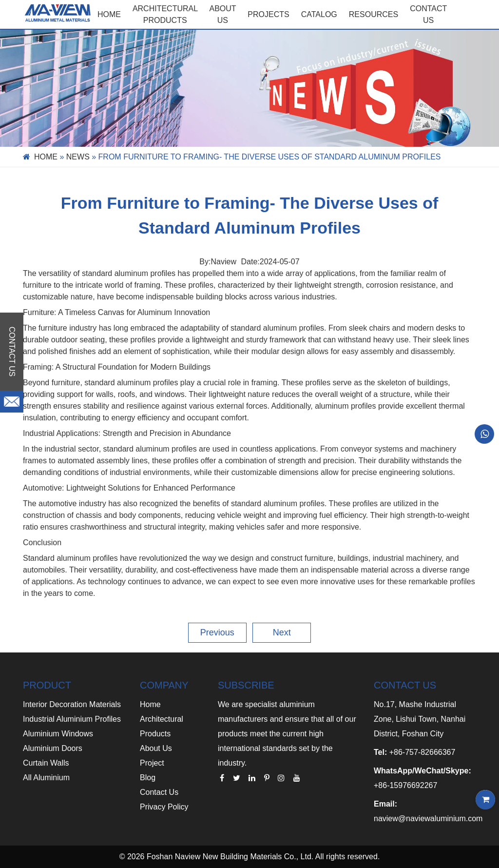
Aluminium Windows (58, 734)
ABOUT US (223, 14)
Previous (217, 632)
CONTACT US (428, 14)
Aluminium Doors (53, 748)
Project (152, 763)
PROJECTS (268, 14)
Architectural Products (165, 14)
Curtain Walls (46, 763)
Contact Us (159, 792)
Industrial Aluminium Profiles (72, 719)
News (78, 157)
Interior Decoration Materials (72, 704)
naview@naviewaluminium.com (428, 819)
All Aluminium (46, 778)
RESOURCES (374, 14)
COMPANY (164, 685)
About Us (156, 748)
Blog (148, 778)
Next (282, 632)
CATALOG (319, 14)
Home (109, 14)
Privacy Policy (164, 807)
